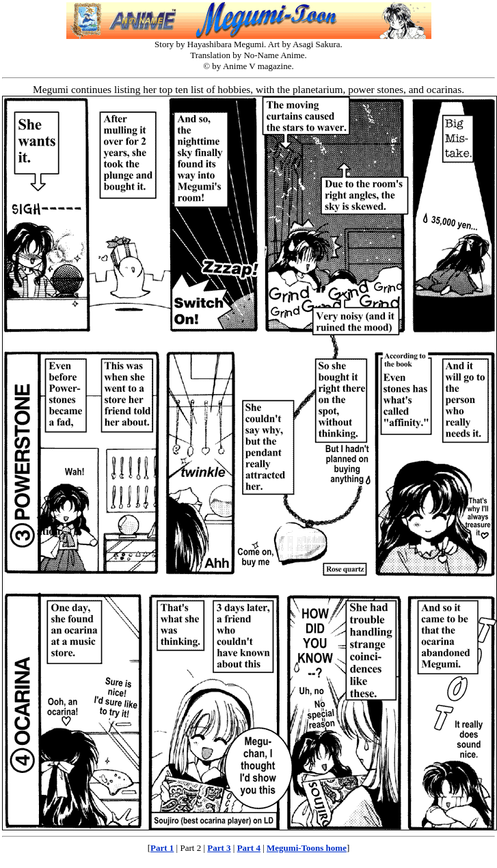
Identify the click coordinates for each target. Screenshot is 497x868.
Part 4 (249, 848)
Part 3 (219, 848)
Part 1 (162, 848)
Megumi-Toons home (307, 848)
